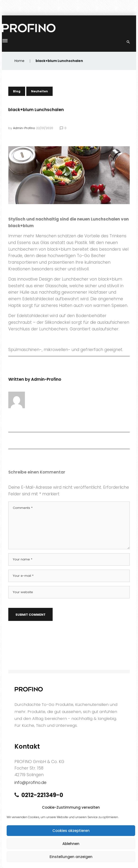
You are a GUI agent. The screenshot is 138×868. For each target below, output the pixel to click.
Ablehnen (71, 844)
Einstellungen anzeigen (71, 857)
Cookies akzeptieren (71, 831)
